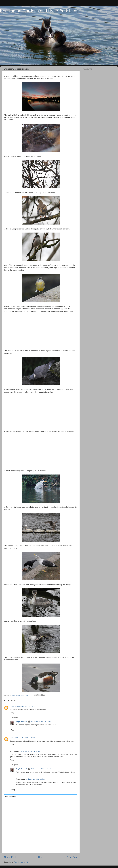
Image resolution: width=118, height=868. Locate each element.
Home (41, 857)
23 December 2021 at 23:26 (36, 779)
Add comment (10, 796)
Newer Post (10, 857)
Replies (15, 717)
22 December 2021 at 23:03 (41, 722)
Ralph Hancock (22, 722)
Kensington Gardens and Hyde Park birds (39, 11)
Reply (12, 713)
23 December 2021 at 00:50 (30, 751)
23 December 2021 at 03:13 (41, 769)
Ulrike (12, 706)
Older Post (72, 857)
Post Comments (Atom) (22, 862)
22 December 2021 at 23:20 (25, 738)
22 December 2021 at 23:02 (25, 706)
